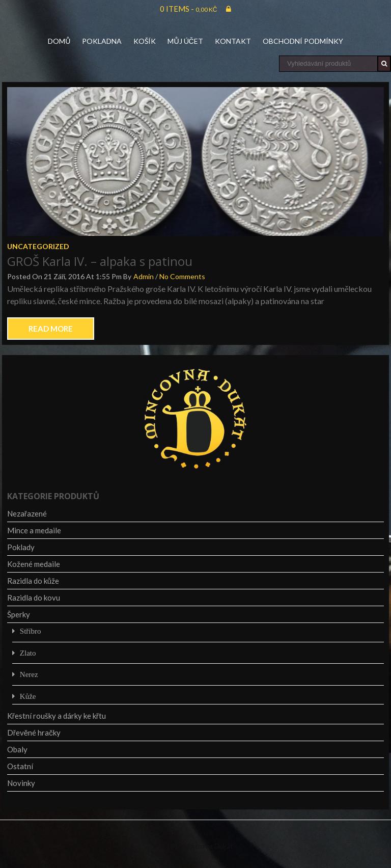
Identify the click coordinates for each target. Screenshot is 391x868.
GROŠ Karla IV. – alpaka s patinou (100, 261)
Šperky (19, 614)
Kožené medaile (34, 564)
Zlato (28, 653)
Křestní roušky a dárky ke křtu (57, 716)
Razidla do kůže (33, 581)
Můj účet (185, 41)
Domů (59, 41)
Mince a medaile (34, 530)
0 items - (189, 9)
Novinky (21, 783)
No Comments (182, 276)
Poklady (21, 547)
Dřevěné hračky (34, 733)
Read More (51, 329)
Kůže (28, 696)
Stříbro (31, 631)
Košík (145, 41)
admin (144, 276)
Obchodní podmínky (303, 41)
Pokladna (102, 41)
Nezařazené (27, 513)
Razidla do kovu (34, 598)
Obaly (17, 749)
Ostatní (20, 766)
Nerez (29, 674)
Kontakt (233, 41)
